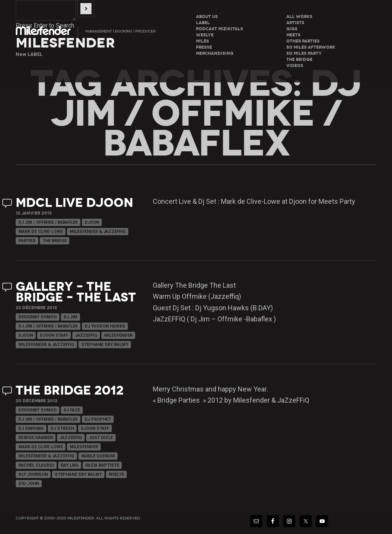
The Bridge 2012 (70, 391)
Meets (293, 35)
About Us (207, 17)
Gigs (292, 29)
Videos (295, 66)
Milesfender (118, 335)
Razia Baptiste (102, 465)
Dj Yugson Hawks (105, 326)
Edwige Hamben (36, 438)
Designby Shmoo (38, 317)
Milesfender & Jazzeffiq (98, 232)
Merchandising (215, 53)
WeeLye (205, 35)
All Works (299, 17)
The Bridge (299, 60)
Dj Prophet (98, 419)
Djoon (92, 222)
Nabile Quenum (98, 456)
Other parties (303, 41)
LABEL (203, 23)
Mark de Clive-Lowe (41, 232)
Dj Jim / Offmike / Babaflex (48, 222)
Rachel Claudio (36, 465)
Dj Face (72, 410)
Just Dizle (101, 438)
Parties (27, 241)
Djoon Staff (54, 335)
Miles (203, 41)
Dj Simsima (31, 428)
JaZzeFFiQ (86, 335)
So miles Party (304, 53)
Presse (204, 47)
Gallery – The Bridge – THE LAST (76, 292)
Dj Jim (70, 317)
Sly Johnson (33, 474)
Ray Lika (70, 465)
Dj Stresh (62, 428)
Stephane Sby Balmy (105, 345)
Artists (295, 23)
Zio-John (29, 484)
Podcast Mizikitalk (220, 29)
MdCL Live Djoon (74, 203)
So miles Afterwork (311, 47)
